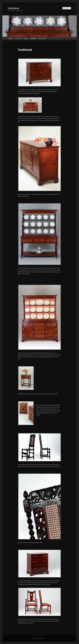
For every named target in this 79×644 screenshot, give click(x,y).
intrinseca (14, 8)
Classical (26, 38)
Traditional (33, 38)
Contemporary (18, 38)
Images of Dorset (42, 38)
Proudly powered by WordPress (39, 639)
